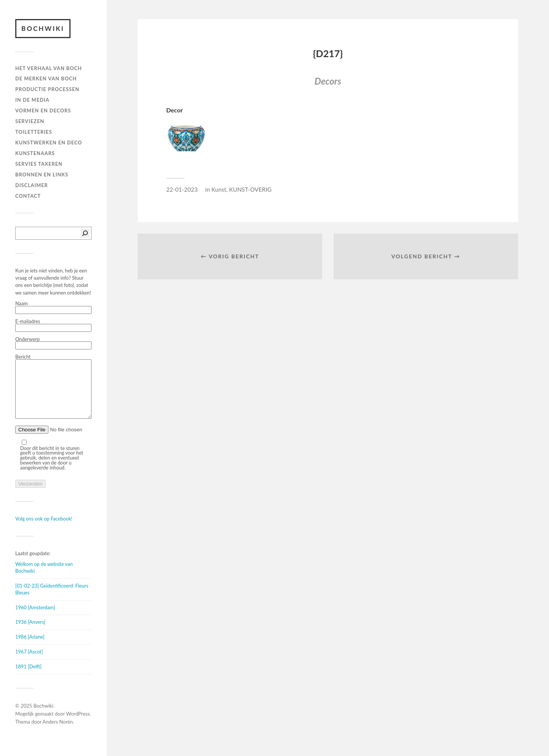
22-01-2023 (182, 189)
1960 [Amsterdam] (35, 619)
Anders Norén (58, 733)
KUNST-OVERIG (250, 189)
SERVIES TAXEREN (39, 164)
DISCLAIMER (32, 185)
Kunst (219, 189)
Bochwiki (43, 28)
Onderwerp (53, 343)
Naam (53, 308)
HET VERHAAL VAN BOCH (49, 68)
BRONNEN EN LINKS (42, 175)
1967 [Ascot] (29, 663)
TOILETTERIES (34, 132)
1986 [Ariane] (30, 648)
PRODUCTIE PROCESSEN (47, 89)
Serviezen (30, 121)
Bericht (53, 393)
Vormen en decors (43, 111)
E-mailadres (53, 325)
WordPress (78, 725)
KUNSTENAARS (35, 153)
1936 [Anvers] (30, 633)
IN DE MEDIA (32, 100)
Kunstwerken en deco (49, 143)
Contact (28, 196)
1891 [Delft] (28, 678)
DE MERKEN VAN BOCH (46, 78)
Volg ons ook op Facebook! (44, 530)
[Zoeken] (85, 233)
